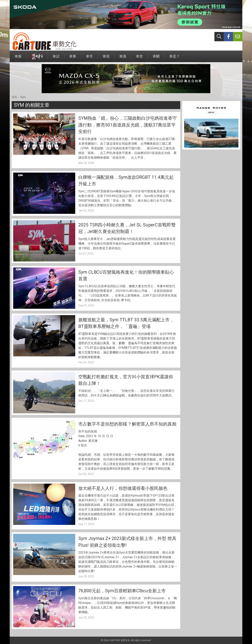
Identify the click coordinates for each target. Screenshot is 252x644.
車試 (56, 58)
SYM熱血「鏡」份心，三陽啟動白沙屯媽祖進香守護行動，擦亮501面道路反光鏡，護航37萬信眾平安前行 (128, 125)
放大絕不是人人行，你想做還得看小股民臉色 (123, 488)
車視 (106, 58)
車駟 (156, 58)
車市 (89, 58)
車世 (139, 58)
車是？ (174, 58)
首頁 (14, 97)
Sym (23, 97)
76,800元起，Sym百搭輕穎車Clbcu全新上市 (122, 591)
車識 (123, 58)
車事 (73, 58)
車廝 (18, 58)
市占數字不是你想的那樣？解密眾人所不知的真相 (127, 424)
